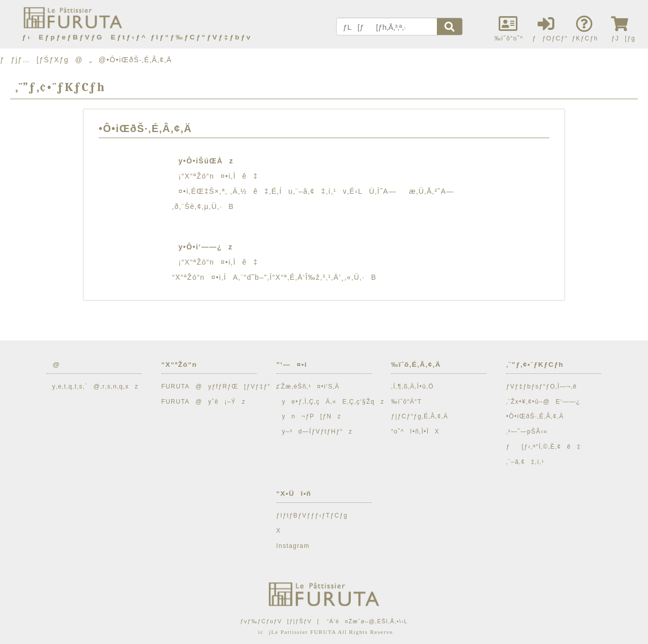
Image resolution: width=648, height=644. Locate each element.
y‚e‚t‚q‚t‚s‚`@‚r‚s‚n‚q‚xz (93, 387)
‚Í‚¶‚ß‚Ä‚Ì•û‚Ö (413, 387)
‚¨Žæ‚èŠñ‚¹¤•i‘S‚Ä (308, 387)
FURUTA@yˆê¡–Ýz (204, 402)
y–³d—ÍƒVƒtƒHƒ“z (315, 432)
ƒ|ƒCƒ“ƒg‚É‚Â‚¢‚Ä (420, 416)
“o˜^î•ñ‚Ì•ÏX (416, 432)
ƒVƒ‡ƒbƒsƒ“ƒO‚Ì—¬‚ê (542, 387)
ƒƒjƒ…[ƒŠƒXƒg (34, 60)
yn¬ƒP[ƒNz (309, 416)
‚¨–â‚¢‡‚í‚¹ (525, 462)
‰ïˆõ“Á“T (407, 402)
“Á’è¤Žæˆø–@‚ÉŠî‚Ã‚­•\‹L (367, 621)
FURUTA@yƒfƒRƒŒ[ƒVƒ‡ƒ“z (221, 387)
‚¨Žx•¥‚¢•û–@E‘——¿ (543, 402)
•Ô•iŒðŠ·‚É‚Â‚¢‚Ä (535, 416)
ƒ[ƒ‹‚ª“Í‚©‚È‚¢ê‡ (544, 447)
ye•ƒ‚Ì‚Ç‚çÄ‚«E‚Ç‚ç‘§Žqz (330, 402)
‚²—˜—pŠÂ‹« (527, 432)
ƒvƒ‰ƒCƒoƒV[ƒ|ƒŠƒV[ (279, 621)
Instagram (293, 546)
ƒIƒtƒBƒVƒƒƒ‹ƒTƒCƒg (312, 516)
